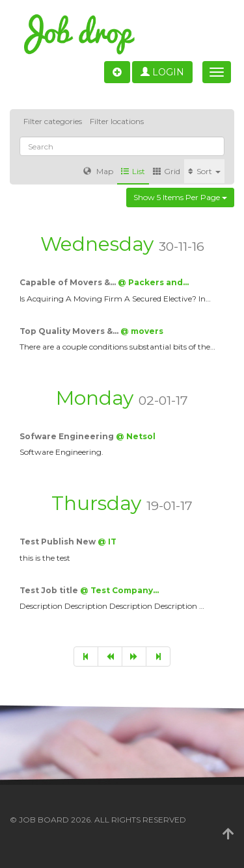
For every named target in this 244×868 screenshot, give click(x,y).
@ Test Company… (119, 590)
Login (162, 72)
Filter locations (117, 121)
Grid (167, 171)
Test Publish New (59, 542)
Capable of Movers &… (69, 282)
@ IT (107, 542)
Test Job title (50, 590)
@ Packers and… (153, 282)
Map (98, 171)
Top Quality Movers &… (70, 331)
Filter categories (53, 121)
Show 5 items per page (180, 197)
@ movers (142, 331)
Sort (204, 171)
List (133, 171)
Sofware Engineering (68, 436)
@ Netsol (136, 436)
